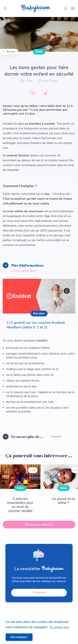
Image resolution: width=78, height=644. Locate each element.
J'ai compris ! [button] (19, 637)
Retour (9, 52)
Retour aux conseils (39, 525)
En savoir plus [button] (60, 627)
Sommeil (56, 437)
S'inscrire (39, 593)
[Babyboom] (35, 8)
